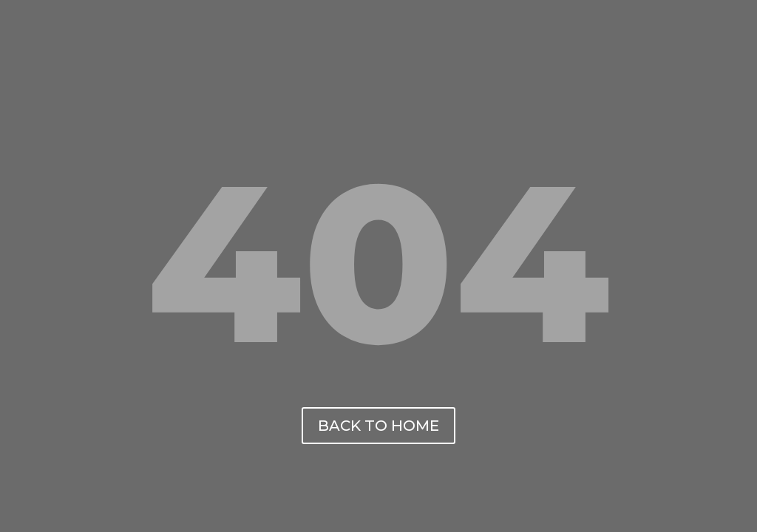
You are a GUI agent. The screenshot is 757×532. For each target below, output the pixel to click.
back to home (378, 426)
